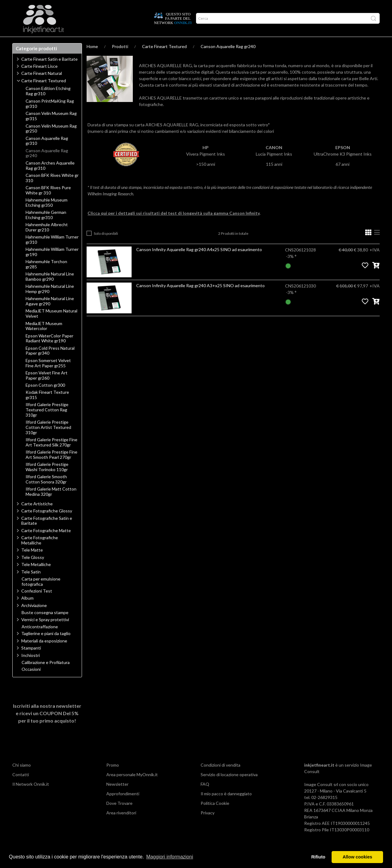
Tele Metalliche (36, 576)
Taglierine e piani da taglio (46, 645)
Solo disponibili (106, 245)
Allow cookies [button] (357, 857)
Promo (113, 777)
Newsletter (117, 796)
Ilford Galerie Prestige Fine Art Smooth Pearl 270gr (51, 467)
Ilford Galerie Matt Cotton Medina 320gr (51, 504)
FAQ (205, 796)
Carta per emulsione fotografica (41, 594)
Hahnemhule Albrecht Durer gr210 (47, 239)
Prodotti (26, 43)
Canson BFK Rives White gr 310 (52, 190)
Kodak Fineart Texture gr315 (47, 407)
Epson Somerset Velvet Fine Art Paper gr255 (48, 375)
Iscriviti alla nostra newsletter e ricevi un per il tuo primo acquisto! (47, 725)
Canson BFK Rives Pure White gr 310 (48, 202)
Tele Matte (32, 562)
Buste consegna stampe (45, 625)
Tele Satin (31, 584)
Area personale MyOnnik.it (132, 786)
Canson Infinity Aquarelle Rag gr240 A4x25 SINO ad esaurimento (199, 261)
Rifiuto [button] (318, 857)
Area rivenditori (121, 825)
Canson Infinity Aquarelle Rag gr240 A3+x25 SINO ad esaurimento (200, 297)
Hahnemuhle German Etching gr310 (46, 227)
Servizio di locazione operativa (229, 786)
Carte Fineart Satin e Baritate (49, 71)
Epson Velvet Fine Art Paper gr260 (47, 387)
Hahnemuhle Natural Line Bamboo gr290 (50, 289)
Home (92, 58)
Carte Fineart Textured (164, 58)
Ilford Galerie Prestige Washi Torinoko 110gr (47, 479)
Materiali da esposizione (44, 653)
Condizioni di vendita (220, 777)
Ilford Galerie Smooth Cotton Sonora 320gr (46, 491)
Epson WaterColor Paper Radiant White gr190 (49, 350)
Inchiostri (31, 667)
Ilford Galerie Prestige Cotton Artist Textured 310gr (48, 439)
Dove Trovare (119, 815)
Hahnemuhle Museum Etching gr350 (47, 215)
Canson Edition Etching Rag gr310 (48, 103)
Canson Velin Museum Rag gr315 (51, 128)
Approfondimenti (61, 43)
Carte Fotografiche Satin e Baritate (47, 533)
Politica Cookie (215, 815)
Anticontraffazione (40, 639)
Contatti (21, 786)
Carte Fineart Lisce (39, 78)
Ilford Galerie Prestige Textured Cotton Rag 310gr (47, 422)
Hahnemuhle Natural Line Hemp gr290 (50, 301)
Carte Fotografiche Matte (46, 542)
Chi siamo (22, 777)
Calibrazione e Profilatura (46, 674)
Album (27, 610)
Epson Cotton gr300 (45, 397)
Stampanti (31, 660)
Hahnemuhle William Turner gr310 (52, 252)
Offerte (122, 43)
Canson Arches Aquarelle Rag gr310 (50, 178)
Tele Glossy (33, 569)
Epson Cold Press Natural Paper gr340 (50, 363)
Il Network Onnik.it (31, 796)
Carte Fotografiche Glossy (47, 523)
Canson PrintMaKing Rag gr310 (50, 116)
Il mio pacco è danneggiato (226, 806)
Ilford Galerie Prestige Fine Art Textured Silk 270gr (51, 454)
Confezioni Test (37, 603)
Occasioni (31, 681)
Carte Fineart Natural (42, 85)
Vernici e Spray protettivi (45, 632)
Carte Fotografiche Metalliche (40, 552)
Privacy (208, 825)
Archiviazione (34, 617)
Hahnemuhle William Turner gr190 (52, 264)
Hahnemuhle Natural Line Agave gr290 (50, 313)
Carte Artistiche (37, 516)
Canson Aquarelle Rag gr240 (228, 58)
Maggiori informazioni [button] (169, 857)
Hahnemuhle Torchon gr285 (46, 276)
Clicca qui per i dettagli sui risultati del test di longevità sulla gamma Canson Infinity (174, 225)
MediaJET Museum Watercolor (44, 338)
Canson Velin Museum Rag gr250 (51, 141)
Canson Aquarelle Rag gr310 (47, 153)
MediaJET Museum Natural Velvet (51, 326)
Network (97, 43)
